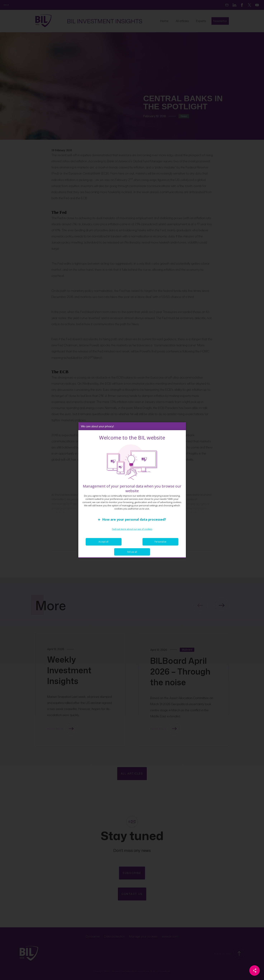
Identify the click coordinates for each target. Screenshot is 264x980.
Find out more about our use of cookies (132, 529)
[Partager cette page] (255, 971)
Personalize (160, 542)
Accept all (104, 542)
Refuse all (132, 552)
